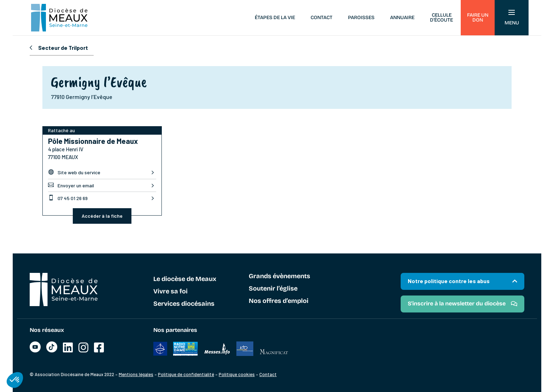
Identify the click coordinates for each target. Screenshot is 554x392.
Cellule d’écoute (441, 17)
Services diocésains (184, 304)
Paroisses (361, 17)
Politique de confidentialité (186, 374)
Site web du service (74, 172)
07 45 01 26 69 (68, 198)
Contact (322, 17)
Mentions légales (136, 374)
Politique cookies (237, 374)
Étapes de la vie (275, 17)
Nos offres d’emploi (279, 301)
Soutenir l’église (273, 289)
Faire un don (478, 17)
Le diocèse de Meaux (185, 279)
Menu (512, 18)
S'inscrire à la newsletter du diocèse (457, 303)
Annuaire (402, 17)
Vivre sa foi (170, 292)
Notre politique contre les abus (449, 281)
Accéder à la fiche (102, 216)
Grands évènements (279, 276)
